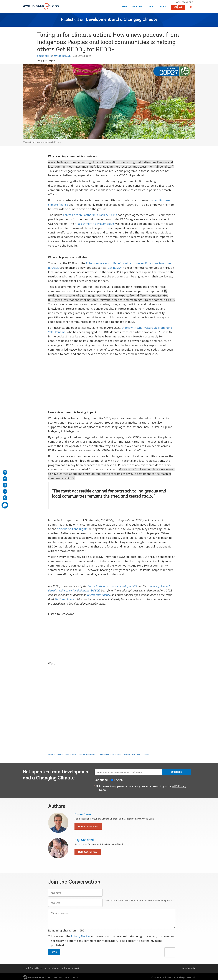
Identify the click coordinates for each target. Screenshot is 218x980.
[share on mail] (5, 472)
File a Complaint (188, 968)
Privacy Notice (80, 936)
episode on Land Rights (72, 529)
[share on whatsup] (5, 498)
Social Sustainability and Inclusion (96, 754)
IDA (55, 977)
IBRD (49, 977)
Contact (162, 7)
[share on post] (5, 485)
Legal (25, 968)
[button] (191, 7)
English (52, 61)
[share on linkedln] (5, 491)
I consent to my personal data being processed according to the (143, 788)
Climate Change (56, 754)
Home (125, 7)
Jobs (68, 968)
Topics (150, 7)
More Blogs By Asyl (88, 852)
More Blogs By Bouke (88, 826)
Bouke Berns (44, 56)
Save (54, 952)
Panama (126, 754)
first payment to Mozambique (94, 224)
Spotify (106, 595)
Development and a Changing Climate (121, 20)
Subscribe (176, 772)
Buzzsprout (94, 595)
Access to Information (54, 968)
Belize (118, 754)
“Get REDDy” (115, 268)
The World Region (141, 754)
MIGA (67, 977)
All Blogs (137, 7)
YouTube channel (65, 599)
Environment (71, 754)
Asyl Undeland (62, 56)
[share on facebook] (5, 479)
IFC (61, 977)
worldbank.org (185, 2)
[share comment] (5, 505)
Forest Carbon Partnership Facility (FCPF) (90, 215)
